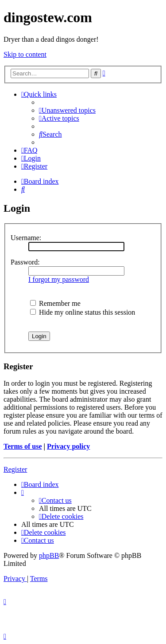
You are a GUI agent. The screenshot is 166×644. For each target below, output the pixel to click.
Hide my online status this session (83, 312)
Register (15, 469)
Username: (26, 238)
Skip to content (25, 54)
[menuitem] (67, 110)
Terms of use (23, 446)
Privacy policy (68, 446)
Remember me (55, 303)
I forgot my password (59, 279)
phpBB (49, 555)
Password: (25, 262)
